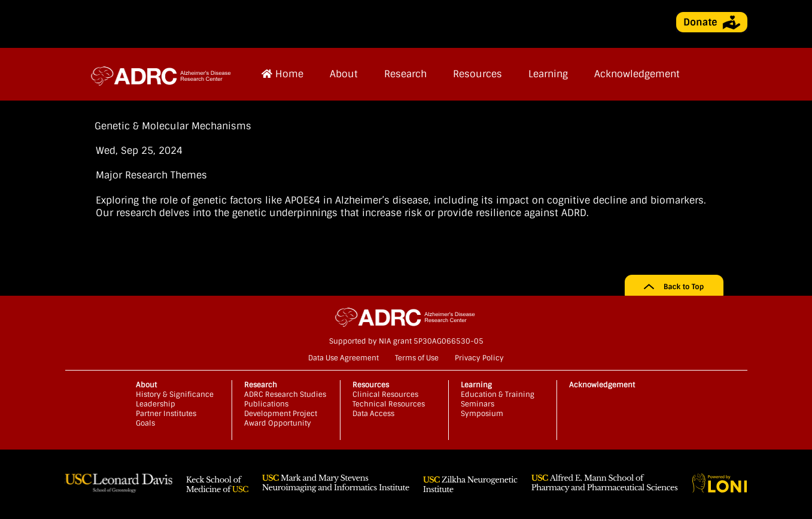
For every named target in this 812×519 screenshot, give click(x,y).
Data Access (373, 414)
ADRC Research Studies (285, 394)
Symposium (482, 414)
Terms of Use (417, 358)
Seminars (478, 404)
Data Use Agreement (343, 358)
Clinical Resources (385, 394)
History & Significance (175, 394)
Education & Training (498, 394)
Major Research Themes (151, 175)
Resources (478, 74)
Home (282, 74)
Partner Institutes (166, 414)
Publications (266, 404)
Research (405, 74)
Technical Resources (389, 404)
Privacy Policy (479, 358)
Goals (145, 423)
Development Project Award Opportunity (281, 418)
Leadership (156, 404)
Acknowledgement (637, 74)
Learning (548, 74)
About (344, 74)
